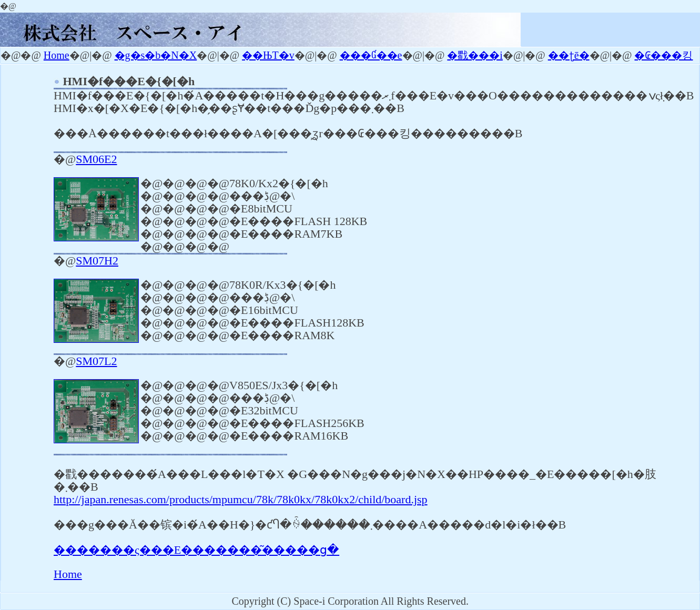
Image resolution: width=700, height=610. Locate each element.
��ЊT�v (268, 55)
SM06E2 (96, 159)
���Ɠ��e (371, 55)
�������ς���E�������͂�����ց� (196, 550)
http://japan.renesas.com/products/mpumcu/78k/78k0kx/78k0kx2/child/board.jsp (241, 499)
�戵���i (475, 55)
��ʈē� (569, 55)
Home (57, 55)
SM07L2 (96, 361)
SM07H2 (97, 261)
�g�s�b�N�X (156, 55)
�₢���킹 (663, 55)
